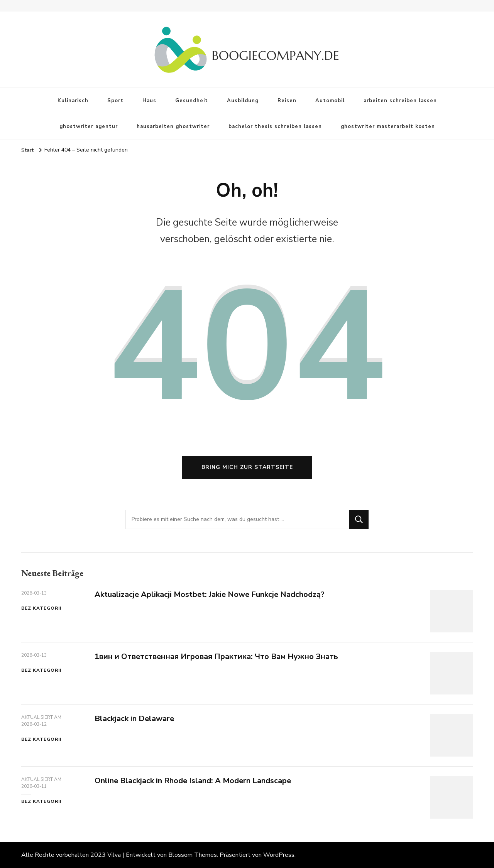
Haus (149, 101)
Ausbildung (243, 101)
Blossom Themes (193, 855)
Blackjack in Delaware (134, 719)
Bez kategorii (41, 608)
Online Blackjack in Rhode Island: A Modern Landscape (193, 781)
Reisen (287, 101)
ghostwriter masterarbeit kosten (388, 126)
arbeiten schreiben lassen (400, 101)
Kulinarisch (73, 101)
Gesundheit (192, 101)
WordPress (279, 855)
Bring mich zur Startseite (247, 467)
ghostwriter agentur (89, 126)
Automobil (330, 101)
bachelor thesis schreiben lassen (275, 126)
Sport (115, 101)
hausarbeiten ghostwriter (173, 126)
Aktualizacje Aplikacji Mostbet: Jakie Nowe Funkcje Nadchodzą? (210, 594)
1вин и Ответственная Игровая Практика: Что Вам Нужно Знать (216, 656)
